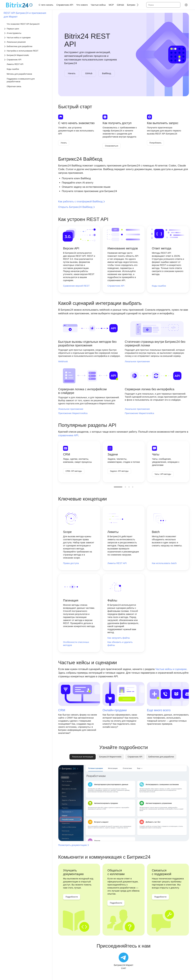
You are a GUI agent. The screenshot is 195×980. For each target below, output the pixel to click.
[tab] (110, 757)
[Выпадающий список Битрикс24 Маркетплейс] (26, 55)
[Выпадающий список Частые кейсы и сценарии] (26, 38)
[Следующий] (136, 5)
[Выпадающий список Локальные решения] (26, 42)
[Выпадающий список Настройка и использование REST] (26, 51)
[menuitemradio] (118, 487)
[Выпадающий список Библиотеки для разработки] (26, 46)
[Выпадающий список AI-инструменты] (26, 33)
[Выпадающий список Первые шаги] (26, 29)
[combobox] (163, 5)
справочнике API (68, 435)
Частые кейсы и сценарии (171, 669)
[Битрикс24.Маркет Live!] (124, 961)
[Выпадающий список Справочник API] (26, 60)
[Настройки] (186, 5)
